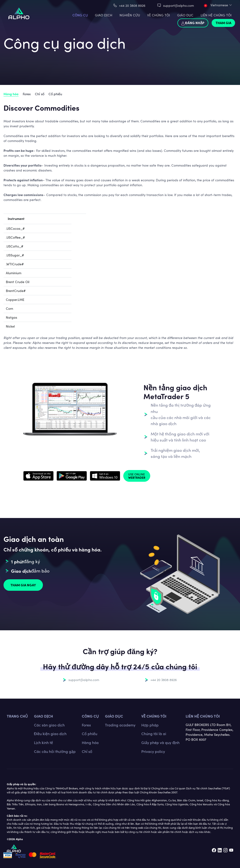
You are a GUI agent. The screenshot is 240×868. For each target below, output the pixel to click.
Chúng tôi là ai (154, 734)
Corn (9, 308)
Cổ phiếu (55, 94)
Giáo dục (185, 15)
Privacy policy (153, 751)
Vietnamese (216, 5)
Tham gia (223, 23)
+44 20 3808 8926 (132, 5)
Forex (27, 94)
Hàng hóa (11, 94)
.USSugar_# (15, 255)
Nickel (10, 326)
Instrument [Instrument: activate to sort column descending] (16, 219)
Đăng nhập (193, 23)
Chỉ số (40, 94)
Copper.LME (15, 300)
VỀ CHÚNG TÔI (159, 15)
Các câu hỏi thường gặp (55, 751)
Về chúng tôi (154, 716)
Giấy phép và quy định (160, 742)
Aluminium (14, 273)
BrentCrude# (16, 291)
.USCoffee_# (15, 237)
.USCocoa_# (15, 228)
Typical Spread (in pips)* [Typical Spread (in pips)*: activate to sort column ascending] (57, 219)
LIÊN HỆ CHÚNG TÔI (216, 15)
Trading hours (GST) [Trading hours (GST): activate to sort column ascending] (176, 219)
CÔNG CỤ (80, 15)
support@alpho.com (178, 5)
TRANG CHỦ (17, 716)
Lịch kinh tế (43, 742)
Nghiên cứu (130, 15)
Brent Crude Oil (18, 282)
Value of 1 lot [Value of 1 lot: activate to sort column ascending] (96, 219)
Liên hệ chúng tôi (203, 716)
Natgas (11, 317)
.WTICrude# (15, 264)
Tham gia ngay (23, 585)
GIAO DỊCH (104, 15)
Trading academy (120, 725)
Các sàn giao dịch (49, 725)
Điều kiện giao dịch (50, 734)
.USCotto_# (15, 246)
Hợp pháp (150, 725)
